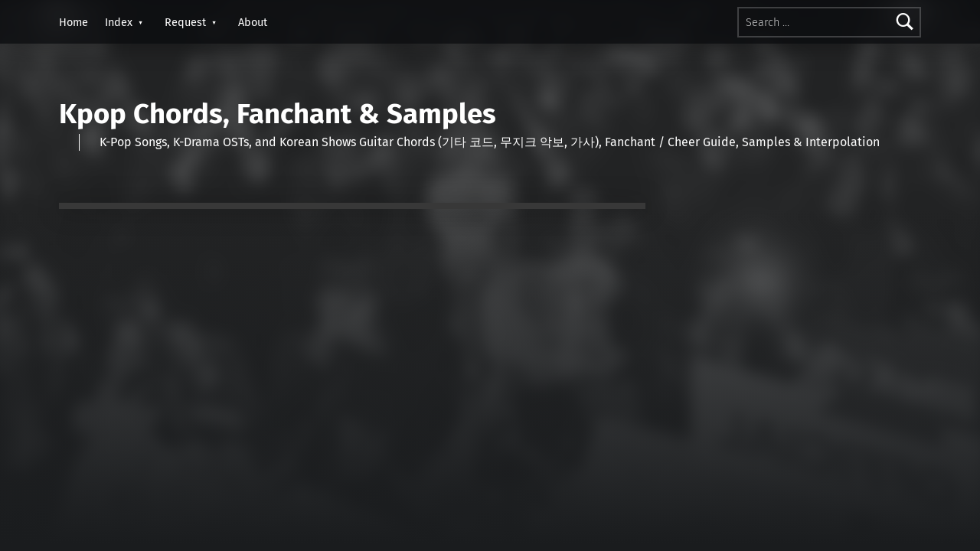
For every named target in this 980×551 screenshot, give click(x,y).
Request (185, 22)
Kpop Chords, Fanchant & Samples (278, 114)
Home (73, 22)
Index (119, 22)
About (253, 22)
